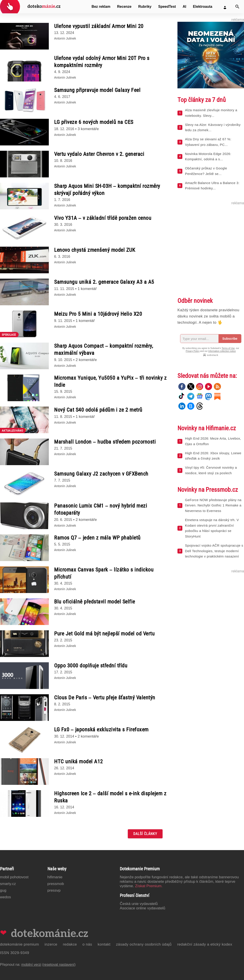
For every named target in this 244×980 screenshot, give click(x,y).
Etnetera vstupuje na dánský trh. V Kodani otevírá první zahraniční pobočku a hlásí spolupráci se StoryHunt (212, 528)
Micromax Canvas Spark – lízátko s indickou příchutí (104, 573)
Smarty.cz (8, 884)
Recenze (124, 7)
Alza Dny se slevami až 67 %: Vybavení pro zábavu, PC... (208, 142)
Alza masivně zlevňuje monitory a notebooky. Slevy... (211, 113)
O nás (87, 944)
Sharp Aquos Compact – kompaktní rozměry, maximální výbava (104, 349)
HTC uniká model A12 (79, 762)
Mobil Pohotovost (14, 877)
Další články (145, 834)
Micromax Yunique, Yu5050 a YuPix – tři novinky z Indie (110, 381)
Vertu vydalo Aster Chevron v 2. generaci (99, 154)
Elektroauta (203, 7)
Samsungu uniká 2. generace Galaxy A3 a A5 (104, 282)
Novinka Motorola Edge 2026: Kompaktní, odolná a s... (208, 157)
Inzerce (51, 944)
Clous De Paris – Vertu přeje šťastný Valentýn (105, 698)
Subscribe (230, 339)
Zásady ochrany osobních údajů (144, 944)
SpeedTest (167, 7)
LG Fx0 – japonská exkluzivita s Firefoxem (101, 730)
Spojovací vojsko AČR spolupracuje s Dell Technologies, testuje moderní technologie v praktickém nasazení (214, 551)
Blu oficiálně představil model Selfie (95, 602)
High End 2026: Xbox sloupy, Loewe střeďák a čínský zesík (213, 456)
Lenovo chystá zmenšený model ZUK (95, 250)
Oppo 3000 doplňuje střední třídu (91, 666)
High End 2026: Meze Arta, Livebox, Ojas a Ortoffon (213, 441)
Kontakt (104, 944)
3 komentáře (88, 129)
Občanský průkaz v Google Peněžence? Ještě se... (206, 171)
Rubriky (145, 7)
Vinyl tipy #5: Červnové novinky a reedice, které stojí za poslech (211, 470)
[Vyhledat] (237, 7)
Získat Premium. (149, 886)
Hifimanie (55, 877)
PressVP (54, 890)
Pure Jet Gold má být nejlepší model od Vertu (104, 634)
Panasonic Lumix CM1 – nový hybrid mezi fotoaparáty (101, 509)
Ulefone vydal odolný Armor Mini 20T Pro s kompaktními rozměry (102, 62)
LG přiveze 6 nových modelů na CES (94, 122)
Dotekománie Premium (20, 944)
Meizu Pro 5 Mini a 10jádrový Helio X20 (98, 314)
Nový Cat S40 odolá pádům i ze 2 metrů (98, 410)
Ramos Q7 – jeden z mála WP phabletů (97, 538)
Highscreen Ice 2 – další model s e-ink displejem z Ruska (110, 797)
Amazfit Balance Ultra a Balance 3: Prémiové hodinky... (212, 186)
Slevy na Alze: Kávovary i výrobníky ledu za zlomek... (213, 127)
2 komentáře (86, 360)
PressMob (56, 884)
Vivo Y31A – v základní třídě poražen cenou (103, 218)
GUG (3, 890)
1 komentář (87, 289)
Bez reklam (101, 7)
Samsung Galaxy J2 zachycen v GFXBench (101, 474)
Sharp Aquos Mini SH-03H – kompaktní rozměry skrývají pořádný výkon (107, 190)
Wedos (5, 897)
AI (184, 7)
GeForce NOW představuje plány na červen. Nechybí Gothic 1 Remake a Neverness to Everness (213, 505)
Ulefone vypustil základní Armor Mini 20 (99, 26)
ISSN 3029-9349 (15, 953)
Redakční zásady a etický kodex (205, 944)
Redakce (70, 944)
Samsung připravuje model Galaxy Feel (97, 90)
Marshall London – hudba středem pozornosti (105, 442)
